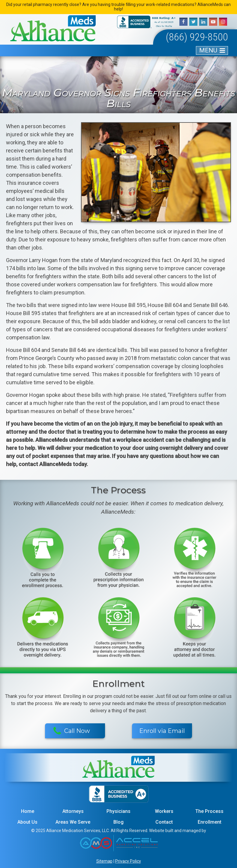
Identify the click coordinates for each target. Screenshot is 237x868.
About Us (27, 822)
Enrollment (210, 822)
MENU (208, 50)
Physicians (118, 811)
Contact (164, 822)
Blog (118, 822)
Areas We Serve (73, 822)
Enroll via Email (162, 731)
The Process (209, 811)
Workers (164, 811)
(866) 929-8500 (197, 37)
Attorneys (73, 811)
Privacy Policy (128, 861)
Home (28, 811)
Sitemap (104, 861)
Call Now (72, 731)
